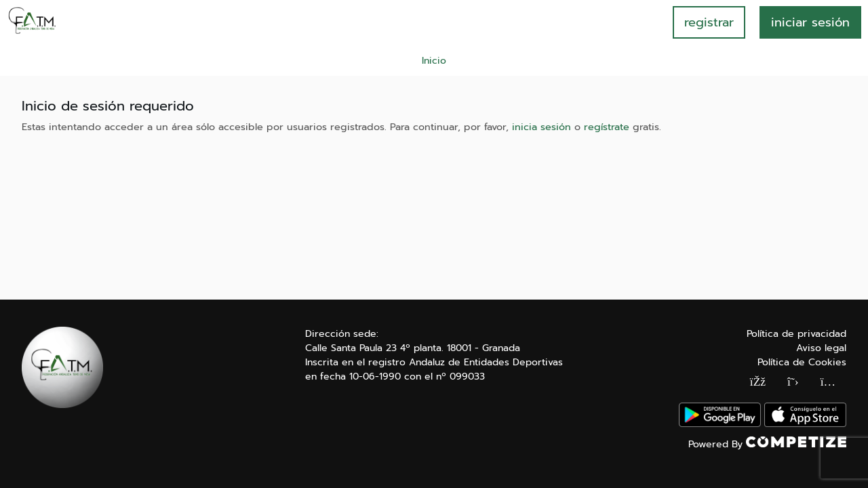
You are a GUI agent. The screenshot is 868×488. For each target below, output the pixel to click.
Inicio (434, 61)
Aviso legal (821, 348)
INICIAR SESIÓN (810, 22)
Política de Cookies (802, 362)
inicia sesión (541, 127)
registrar (709, 22)
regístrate (607, 127)
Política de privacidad (796, 334)
